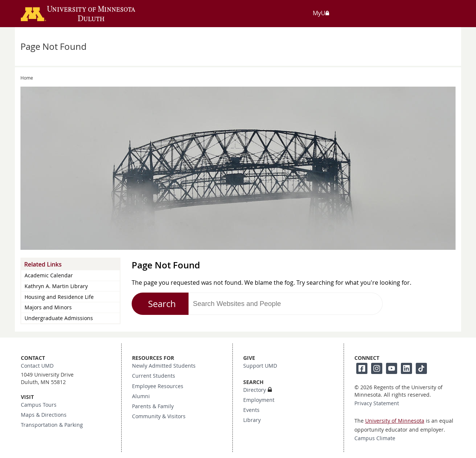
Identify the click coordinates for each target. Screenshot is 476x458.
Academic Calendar (49, 275)
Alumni (141, 396)
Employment (259, 400)
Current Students (154, 376)
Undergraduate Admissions (59, 318)
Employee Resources (158, 386)
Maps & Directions (44, 415)
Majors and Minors (48, 307)
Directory (255, 390)
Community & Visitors (159, 416)
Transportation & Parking (52, 425)
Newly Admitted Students (164, 366)
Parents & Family (153, 406)
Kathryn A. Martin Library (56, 286)
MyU (321, 13)
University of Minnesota (395, 421)
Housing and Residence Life (59, 297)
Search (162, 304)
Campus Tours (39, 405)
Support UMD (260, 366)
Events (251, 410)
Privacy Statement (377, 403)
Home (27, 78)
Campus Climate (375, 438)
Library (252, 420)
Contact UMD (37, 366)
